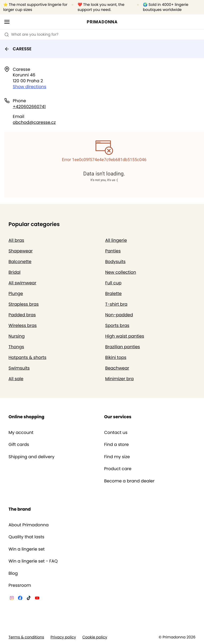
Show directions (29, 87)
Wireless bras (23, 325)
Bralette (113, 294)
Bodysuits (115, 262)
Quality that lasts (26, 537)
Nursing (17, 336)
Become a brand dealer (129, 481)
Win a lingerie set (27, 549)
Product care (118, 469)
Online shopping (26, 417)
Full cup (113, 283)
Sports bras (117, 325)
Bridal (14, 272)
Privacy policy (63, 637)
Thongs (16, 347)
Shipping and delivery (31, 457)
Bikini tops (116, 357)
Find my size (117, 457)
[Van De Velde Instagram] (12, 599)
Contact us (116, 433)
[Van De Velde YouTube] (37, 599)
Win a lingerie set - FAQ (33, 561)
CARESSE (18, 49)
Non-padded (119, 315)
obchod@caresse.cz (34, 122)
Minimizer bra (119, 379)
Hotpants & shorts (27, 357)
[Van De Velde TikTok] (29, 599)
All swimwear (22, 283)
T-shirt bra (116, 304)
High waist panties (125, 336)
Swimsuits (19, 368)
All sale (16, 379)
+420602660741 (29, 107)
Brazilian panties (123, 347)
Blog (13, 573)
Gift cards (19, 445)
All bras (16, 240)
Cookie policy (95, 637)
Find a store (116, 445)
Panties (113, 251)
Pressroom (20, 585)
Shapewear (21, 251)
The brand (20, 509)
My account (21, 433)
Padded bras (22, 315)
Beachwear (117, 368)
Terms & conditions (26, 637)
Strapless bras (24, 304)
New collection (121, 272)
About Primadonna (29, 525)
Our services (118, 417)
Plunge (16, 294)
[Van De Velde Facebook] (20, 599)
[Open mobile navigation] (7, 22)
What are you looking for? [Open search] (31, 34)
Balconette (20, 262)
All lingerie (116, 240)
